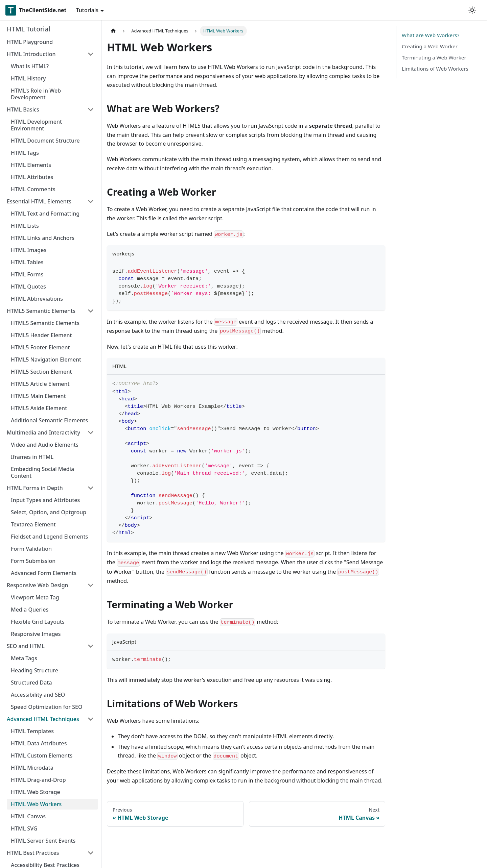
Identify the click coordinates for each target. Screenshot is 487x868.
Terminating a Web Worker (434, 57)
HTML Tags (25, 153)
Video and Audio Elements (45, 445)
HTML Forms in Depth (35, 488)
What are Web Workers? (431, 35)
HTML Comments (33, 189)
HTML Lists (25, 226)
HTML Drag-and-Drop (38, 780)
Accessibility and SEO (38, 695)
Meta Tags (24, 658)
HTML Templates (32, 731)
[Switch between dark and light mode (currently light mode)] (472, 10)
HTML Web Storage (36, 792)
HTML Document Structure (45, 141)
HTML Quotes (28, 287)
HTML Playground (30, 42)
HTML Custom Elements (42, 755)
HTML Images (29, 250)
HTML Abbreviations (37, 299)
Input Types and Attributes (45, 500)
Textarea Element (33, 524)
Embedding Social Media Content (42, 472)
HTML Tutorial (28, 29)
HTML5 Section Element (41, 372)
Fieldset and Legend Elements (49, 537)
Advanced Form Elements (44, 573)
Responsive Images (36, 634)
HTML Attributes (32, 177)
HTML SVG (24, 828)
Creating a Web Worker (430, 46)
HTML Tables (27, 262)
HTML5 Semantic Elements (41, 311)
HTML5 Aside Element (39, 408)
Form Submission (33, 561)
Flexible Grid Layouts (38, 622)
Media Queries (30, 610)
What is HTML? (30, 66)
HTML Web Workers (36, 804)
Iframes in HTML (32, 457)
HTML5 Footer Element (40, 347)
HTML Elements (31, 165)
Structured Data (31, 683)
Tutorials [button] (87, 10)
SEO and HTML (26, 646)
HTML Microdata (32, 768)
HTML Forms (27, 274)
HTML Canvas (28, 816)
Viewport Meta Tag (35, 597)
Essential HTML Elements (39, 201)
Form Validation (31, 549)
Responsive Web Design (38, 585)
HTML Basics (23, 109)
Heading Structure (34, 670)
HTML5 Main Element (38, 396)
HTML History (28, 78)
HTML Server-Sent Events (43, 841)
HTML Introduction (31, 54)
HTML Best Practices (33, 853)
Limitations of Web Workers (435, 69)
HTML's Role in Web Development (36, 94)
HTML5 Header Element (41, 335)
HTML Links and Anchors (43, 238)
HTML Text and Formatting (45, 214)
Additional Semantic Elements (49, 420)
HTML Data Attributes (39, 743)
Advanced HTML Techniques (43, 719)
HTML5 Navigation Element (46, 359)
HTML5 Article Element (40, 384)
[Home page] (113, 31)
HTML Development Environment (36, 125)
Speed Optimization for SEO (47, 707)
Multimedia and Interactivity (43, 432)
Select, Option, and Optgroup (49, 512)
